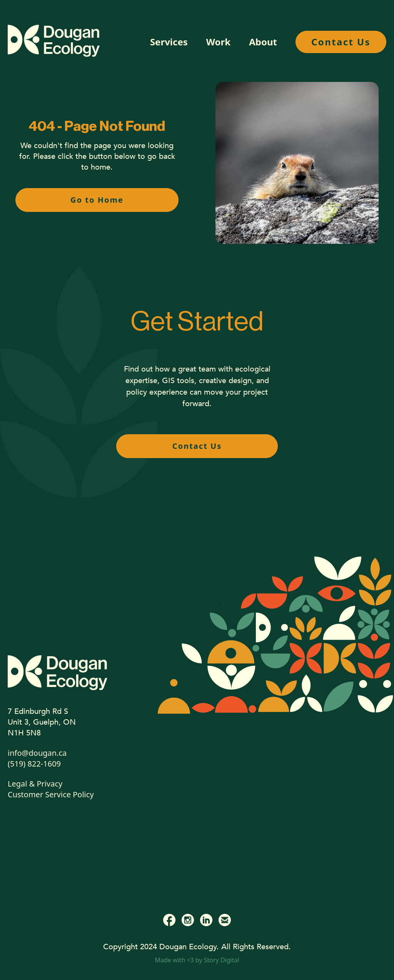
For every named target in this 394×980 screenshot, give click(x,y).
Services (169, 42)
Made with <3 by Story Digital (197, 960)
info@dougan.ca (37, 753)
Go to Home (97, 200)
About (263, 42)
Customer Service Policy (51, 794)
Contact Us (341, 42)
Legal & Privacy (35, 784)
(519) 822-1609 (34, 764)
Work (218, 42)
